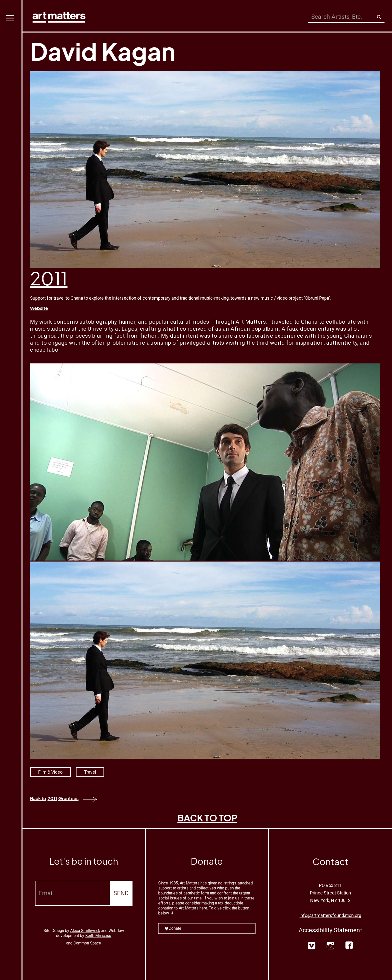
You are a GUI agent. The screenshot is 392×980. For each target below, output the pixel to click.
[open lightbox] (205, 462)
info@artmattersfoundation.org (330, 915)
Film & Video (50, 772)
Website (39, 308)
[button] (11, 490)
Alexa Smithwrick (85, 931)
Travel (90, 772)
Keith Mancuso (98, 936)
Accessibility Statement (330, 930)
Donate (173, 928)
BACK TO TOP (207, 818)
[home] (59, 16)
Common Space (87, 943)
